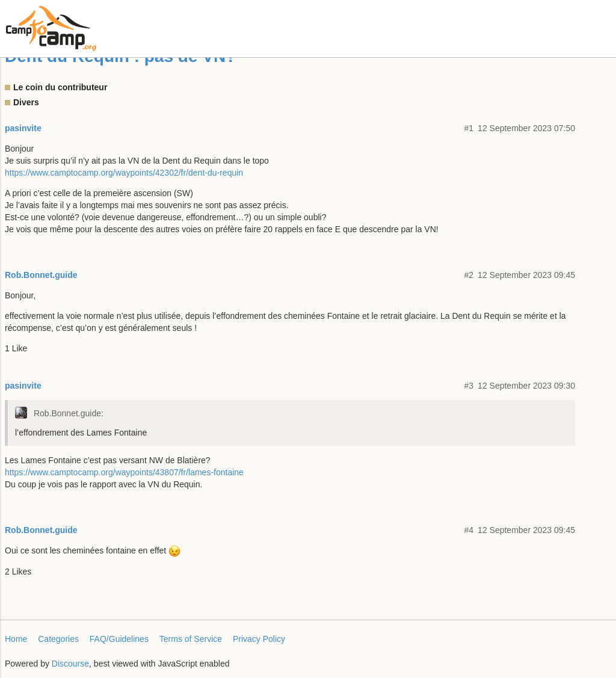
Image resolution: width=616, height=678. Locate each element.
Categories (58, 639)
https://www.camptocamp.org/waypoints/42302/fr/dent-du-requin (124, 173)
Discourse (70, 664)
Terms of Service (191, 639)
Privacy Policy (259, 639)
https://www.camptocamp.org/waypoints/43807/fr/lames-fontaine (124, 472)
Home (16, 639)
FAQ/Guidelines (119, 639)
